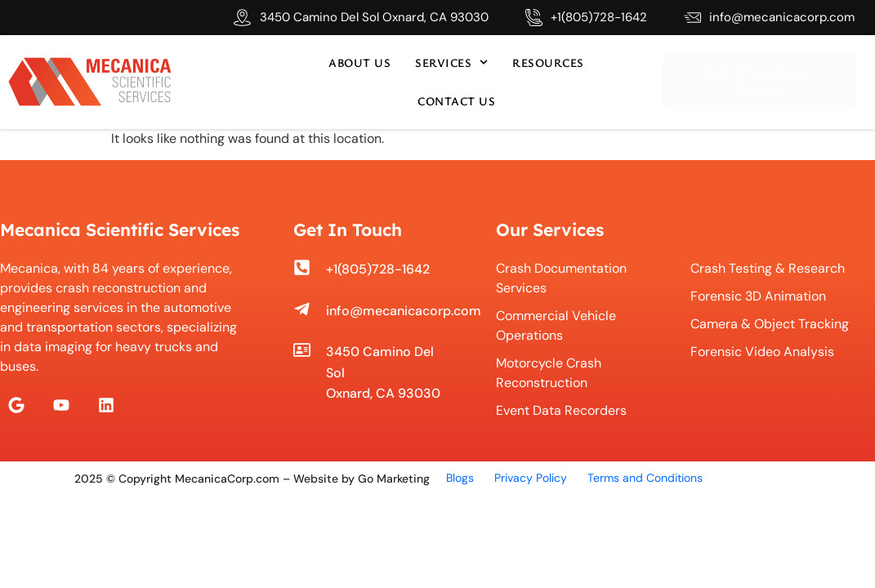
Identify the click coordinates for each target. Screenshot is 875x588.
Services (451, 62)
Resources (548, 62)
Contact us (456, 101)
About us (359, 62)
